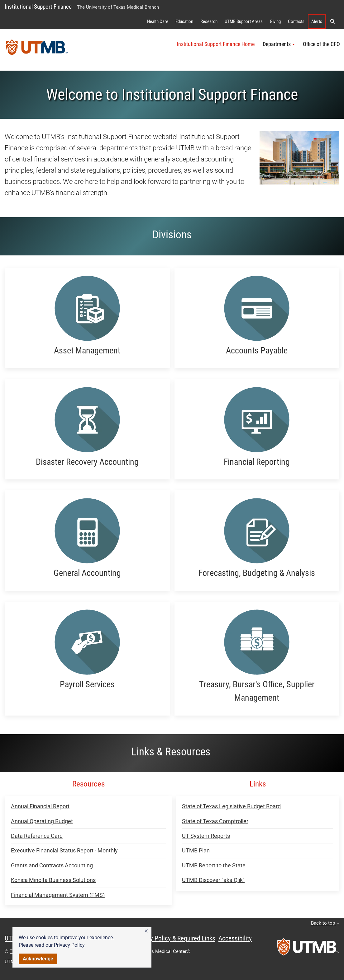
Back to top (325, 923)
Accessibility (235, 938)
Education (184, 21)
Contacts (296, 21)
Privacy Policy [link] (69, 945)
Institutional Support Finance (38, 7)
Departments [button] (279, 44)
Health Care (158, 21)
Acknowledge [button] (38, 959)
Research (209, 21)
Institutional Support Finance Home (216, 44)
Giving (275, 21)
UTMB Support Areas (244, 21)
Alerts (317, 21)
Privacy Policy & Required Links (175, 938)
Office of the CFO (321, 44)
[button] (146, 931)
